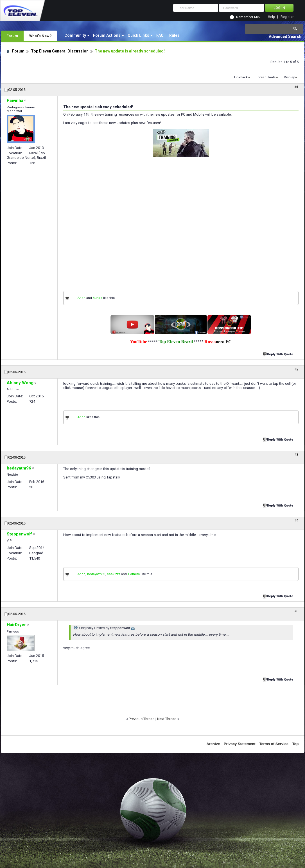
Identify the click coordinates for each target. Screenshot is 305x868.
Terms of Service (274, 744)
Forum (12, 36)
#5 (296, 611)
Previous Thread (142, 719)
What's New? (40, 36)
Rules (174, 35)
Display (289, 77)
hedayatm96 (96, 574)
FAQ (160, 35)
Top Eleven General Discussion (60, 51)
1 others (134, 574)
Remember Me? (248, 17)
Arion (82, 298)
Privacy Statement (240, 744)
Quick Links (138, 35)
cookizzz (114, 574)
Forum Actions (107, 35)
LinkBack (241, 77)
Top (296, 744)
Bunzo (98, 298)
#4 (296, 521)
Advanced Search (285, 36)
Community (75, 35)
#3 (296, 455)
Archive (213, 744)
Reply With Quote (279, 354)
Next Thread (167, 719)
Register (287, 17)
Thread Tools (266, 77)
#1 (296, 87)
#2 (296, 369)
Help (271, 17)
